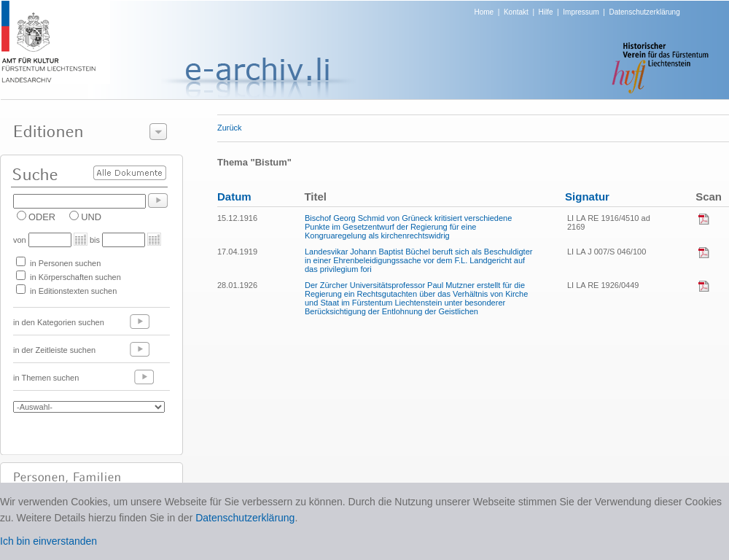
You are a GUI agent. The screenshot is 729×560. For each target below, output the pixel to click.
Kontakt (516, 12)
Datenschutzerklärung (644, 12)
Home (484, 12)
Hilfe (546, 12)
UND (91, 217)
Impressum (581, 12)
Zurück (230, 128)
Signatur (587, 197)
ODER (42, 217)
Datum (234, 197)
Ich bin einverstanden (48, 541)
